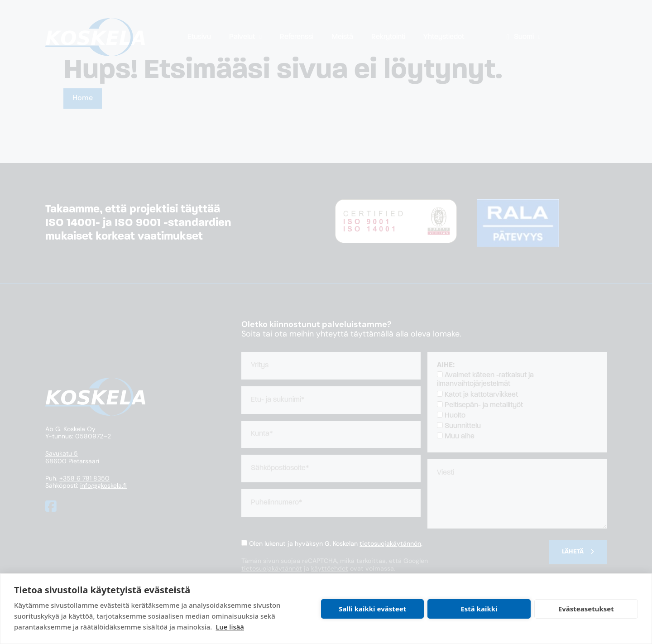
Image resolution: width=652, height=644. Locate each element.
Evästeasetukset (586, 609)
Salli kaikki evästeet (372, 609)
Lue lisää (230, 627)
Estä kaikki (479, 609)
